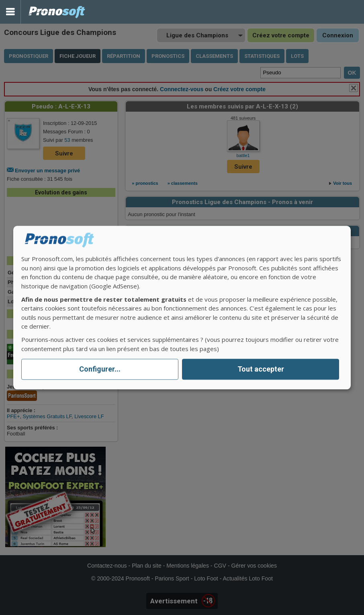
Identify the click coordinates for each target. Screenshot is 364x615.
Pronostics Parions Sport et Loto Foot (57, 12)
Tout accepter (261, 369)
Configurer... (100, 369)
